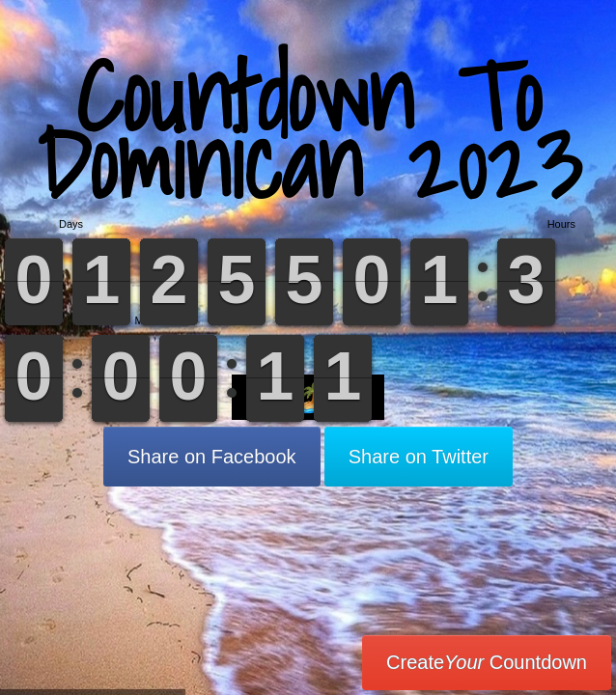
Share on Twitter (419, 457)
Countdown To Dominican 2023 (308, 130)
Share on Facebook (212, 457)
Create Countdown (487, 662)
